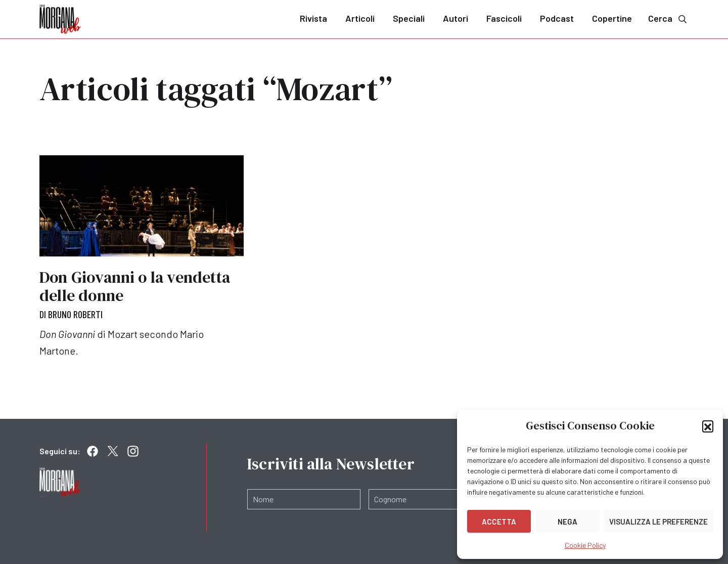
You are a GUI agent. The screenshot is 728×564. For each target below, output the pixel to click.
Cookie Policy (585, 545)
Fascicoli (504, 18)
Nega (567, 522)
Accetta (499, 522)
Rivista (313, 18)
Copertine (612, 18)
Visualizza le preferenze (658, 522)
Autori (456, 18)
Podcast (557, 18)
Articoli (360, 18)
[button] (708, 426)
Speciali (409, 18)
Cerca (668, 18)
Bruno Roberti (75, 314)
